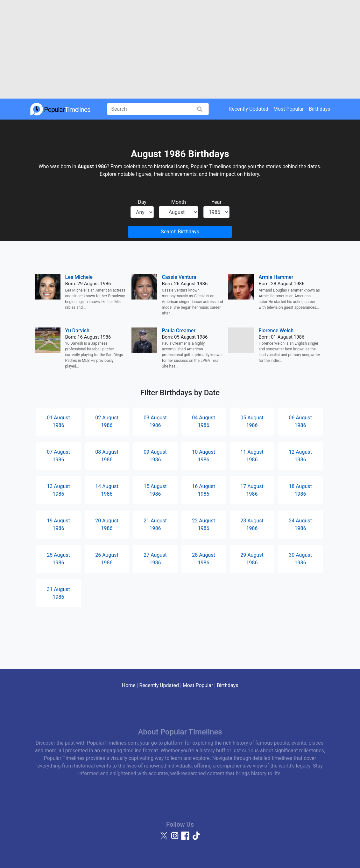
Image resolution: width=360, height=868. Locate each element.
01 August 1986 (58, 421)
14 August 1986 (107, 490)
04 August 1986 (203, 421)
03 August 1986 (155, 421)
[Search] (158, 109)
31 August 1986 (58, 593)
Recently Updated (248, 109)
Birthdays (319, 109)
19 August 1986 (58, 524)
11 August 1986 (252, 456)
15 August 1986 (155, 490)
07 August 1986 (58, 456)
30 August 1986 (300, 559)
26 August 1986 (107, 559)
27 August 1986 (155, 559)
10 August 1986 (203, 456)
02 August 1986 (107, 421)
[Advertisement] (180, 49)
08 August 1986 (107, 456)
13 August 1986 (58, 490)
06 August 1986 (300, 421)
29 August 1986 (252, 559)
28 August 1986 (203, 559)
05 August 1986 (252, 421)
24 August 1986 (300, 524)
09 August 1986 (155, 456)
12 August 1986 (300, 456)
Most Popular (289, 109)
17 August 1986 (252, 490)
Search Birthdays (180, 232)
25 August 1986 (58, 559)
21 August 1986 (155, 524)
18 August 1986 (300, 490)
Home (129, 685)
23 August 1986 (252, 524)
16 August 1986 (203, 490)
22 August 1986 (203, 524)
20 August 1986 (107, 524)
